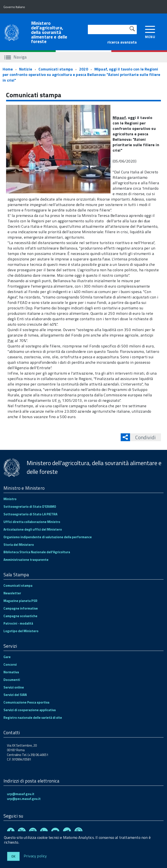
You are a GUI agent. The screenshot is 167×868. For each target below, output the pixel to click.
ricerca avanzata (122, 42)
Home (8, 69)
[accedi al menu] (150, 32)
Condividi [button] (143, 437)
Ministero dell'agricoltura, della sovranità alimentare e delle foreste (49, 32)
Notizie (26, 69)
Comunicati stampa (56, 69)
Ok (13, 856)
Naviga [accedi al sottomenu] (16, 57)
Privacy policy (35, 856)
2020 (84, 69)
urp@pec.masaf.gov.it (24, 799)
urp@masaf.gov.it (21, 794)
